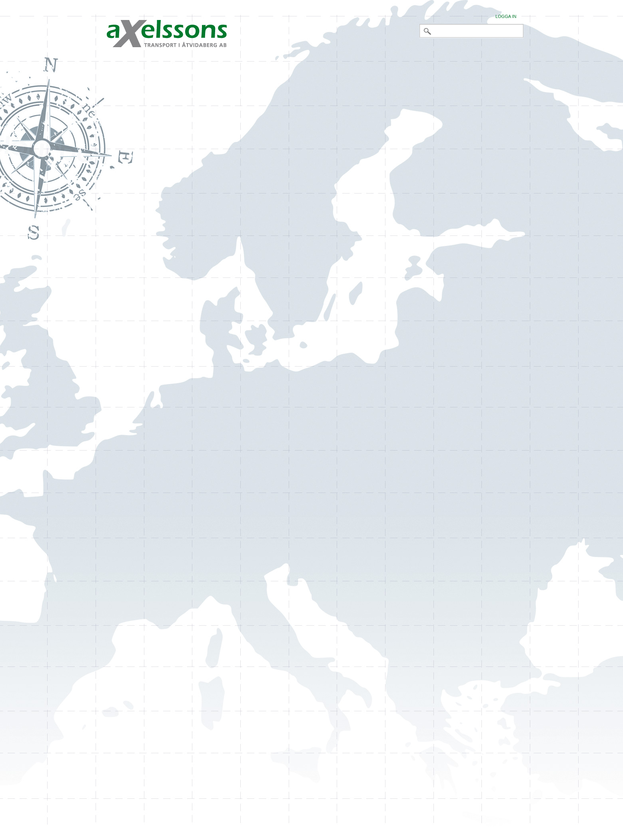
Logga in (506, 16)
